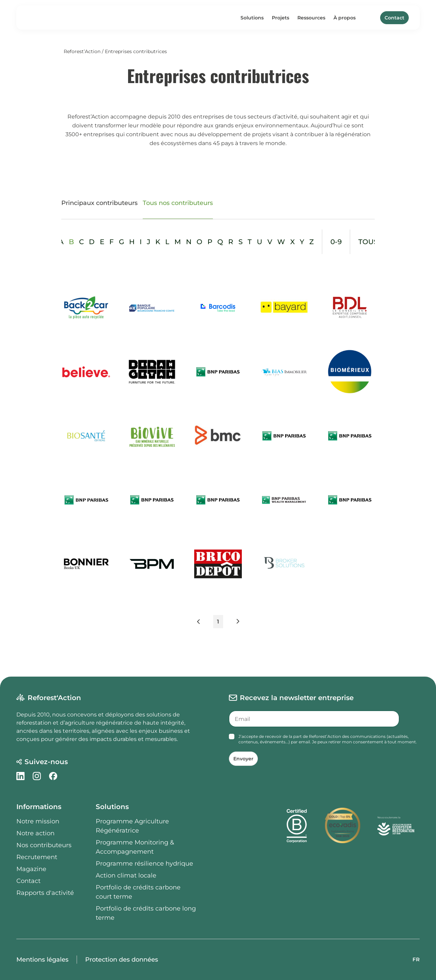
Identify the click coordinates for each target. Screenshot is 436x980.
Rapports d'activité (45, 893)
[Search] (371, 18)
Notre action (35, 833)
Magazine (31, 869)
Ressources (311, 18)
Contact (394, 18)
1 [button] (218, 622)
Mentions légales (42, 960)
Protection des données (122, 960)
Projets (281, 18)
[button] (205, 623)
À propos (345, 18)
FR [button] (416, 960)
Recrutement (37, 857)
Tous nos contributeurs (178, 203)
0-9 (336, 242)
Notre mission (38, 821)
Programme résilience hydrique (144, 864)
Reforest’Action (82, 51)
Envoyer (243, 759)
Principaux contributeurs (99, 203)
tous (368, 242)
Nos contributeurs (44, 845)
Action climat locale (126, 875)
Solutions (252, 18)
